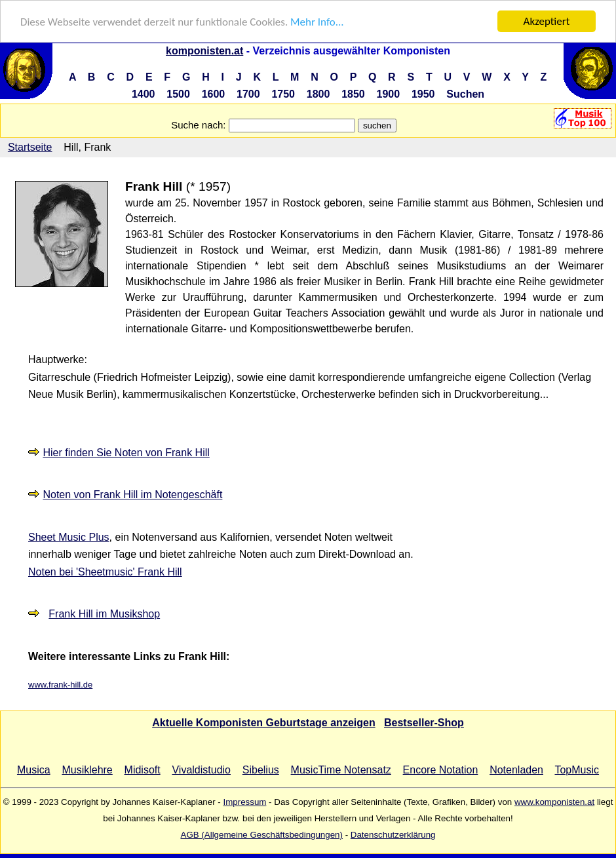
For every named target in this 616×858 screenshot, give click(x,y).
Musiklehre (87, 770)
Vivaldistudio (201, 770)
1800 (318, 94)
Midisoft (143, 770)
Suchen (465, 94)
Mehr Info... (317, 21)
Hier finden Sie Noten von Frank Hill (126, 453)
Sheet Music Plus (69, 537)
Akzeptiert (547, 21)
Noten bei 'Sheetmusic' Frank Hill (105, 572)
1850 (353, 94)
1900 (389, 94)
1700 (248, 94)
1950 (423, 94)
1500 (178, 94)
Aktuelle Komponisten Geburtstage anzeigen (264, 723)
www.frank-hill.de (60, 685)
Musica (34, 770)
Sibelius (261, 770)
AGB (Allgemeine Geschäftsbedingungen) (262, 835)
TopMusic (577, 770)
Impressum (244, 802)
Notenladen (516, 770)
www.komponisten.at (554, 802)
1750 (283, 94)
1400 (144, 94)
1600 (214, 94)
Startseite (30, 147)
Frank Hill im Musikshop (104, 614)
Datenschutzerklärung (393, 835)
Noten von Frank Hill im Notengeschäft (132, 495)
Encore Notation (441, 770)
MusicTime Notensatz (341, 770)
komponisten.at (204, 51)
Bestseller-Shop (424, 723)
